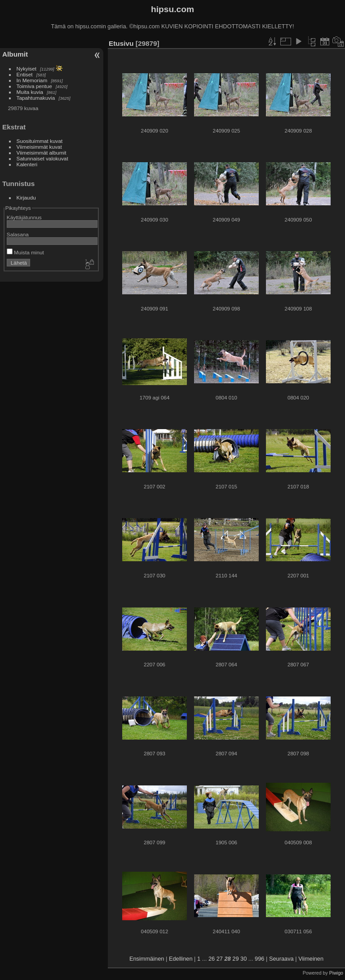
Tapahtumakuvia (36, 98)
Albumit (15, 54)
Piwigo (336, 973)
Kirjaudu (26, 197)
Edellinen (181, 959)
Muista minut (25, 252)
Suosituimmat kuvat (40, 141)
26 (212, 959)
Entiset (25, 74)
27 (220, 959)
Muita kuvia (30, 92)
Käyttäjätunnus (24, 217)
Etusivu (121, 43)
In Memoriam (32, 80)
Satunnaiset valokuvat (42, 158)
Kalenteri (27, 164)
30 (243, 959)
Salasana (18, 234)
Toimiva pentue (34, 86)
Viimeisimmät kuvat (39, 147)
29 (235, 959)
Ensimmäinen (147, 959)
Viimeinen (311, 959)
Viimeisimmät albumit (42, 153)
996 (259, 959)
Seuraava (281, 959)
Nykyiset (27, 69)
